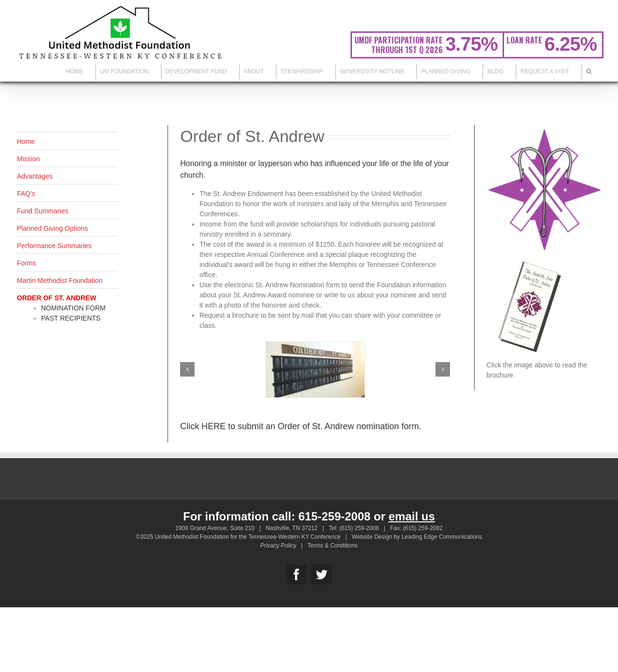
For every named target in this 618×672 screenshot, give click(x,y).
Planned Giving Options (52, 228)
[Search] (589, 71)
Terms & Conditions (333, 546)
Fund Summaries (43, 211)
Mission (28, 159)
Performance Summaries (54, 246)
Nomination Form (73, 308)
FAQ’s (26, 194)
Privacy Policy (278, 546)
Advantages (35, 176)
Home (26, 141)
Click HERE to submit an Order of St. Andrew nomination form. (301, 426)
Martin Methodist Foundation (60, 280)
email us (412, 516)
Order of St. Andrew (56, 298)
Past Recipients (71, 318)
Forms (27, 263)
